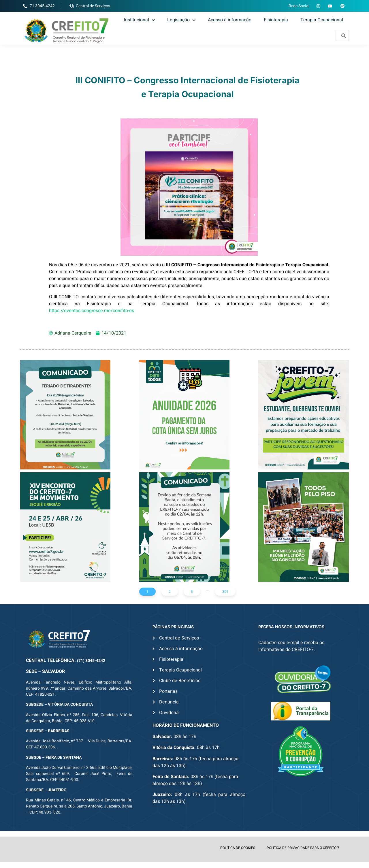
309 (225, 592)
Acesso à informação (230, 20)
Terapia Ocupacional (322, 20)
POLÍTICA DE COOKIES (238, 848)
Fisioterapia (276, 20)
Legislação (181, 20)
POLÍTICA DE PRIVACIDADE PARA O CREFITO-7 (303, 848)
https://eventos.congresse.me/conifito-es (92, 311)
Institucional (139, 20)
